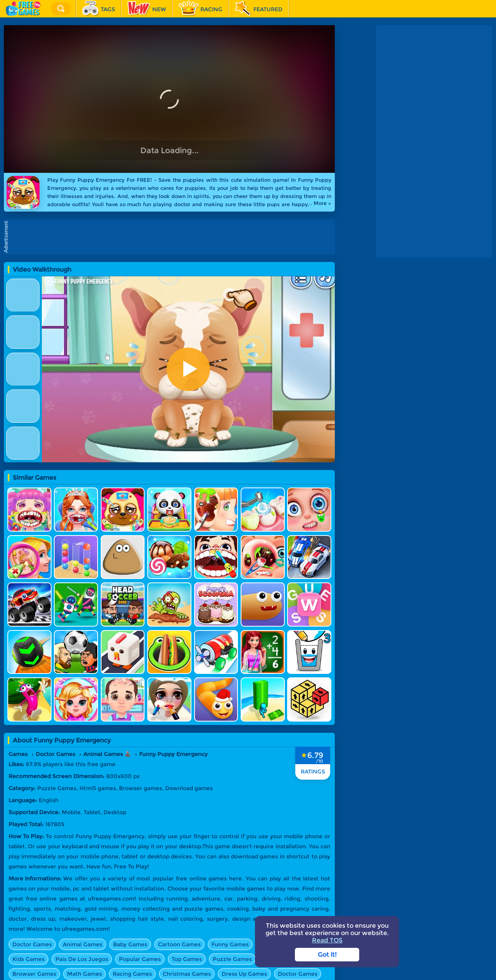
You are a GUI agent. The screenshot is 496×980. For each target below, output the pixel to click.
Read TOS (327, 940)
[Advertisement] (171, 237)
